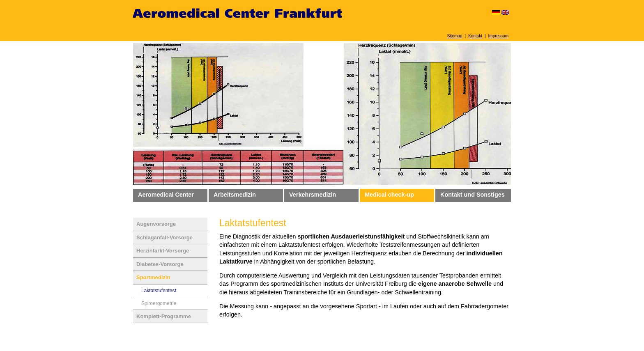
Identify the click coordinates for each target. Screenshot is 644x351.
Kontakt (475, 36)
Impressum (498, 36)
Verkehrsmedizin (313, 195)
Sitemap (455, 36)
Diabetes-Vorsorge (160, 264)
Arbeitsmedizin (235, 195)
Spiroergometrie (159, 303)
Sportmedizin (153, 277)
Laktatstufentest (159, 291)
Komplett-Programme (164, 316)
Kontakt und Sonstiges (473, 195)
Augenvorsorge (156, 224)
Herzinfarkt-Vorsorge (163, 251)
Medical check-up (389, 195)
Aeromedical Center (166, 195)
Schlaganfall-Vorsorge (164, 237)
